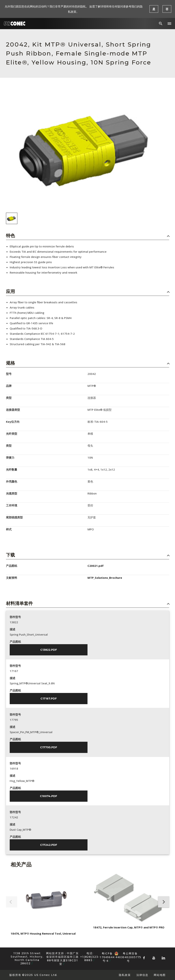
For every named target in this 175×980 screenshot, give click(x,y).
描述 (12, 629)
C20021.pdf (96, 566)
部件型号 (15, 617)
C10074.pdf (49, 796)
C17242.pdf (49, 845)
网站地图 (160, 975)
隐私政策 (125, 975)
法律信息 (142, 975)
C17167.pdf (49, 699)
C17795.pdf (49, 747)
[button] (169, 24)
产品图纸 (15, 642)
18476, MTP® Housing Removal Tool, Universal (43, 933)
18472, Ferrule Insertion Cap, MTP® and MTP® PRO (129, 927)
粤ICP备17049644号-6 (107, 957)
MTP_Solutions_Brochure (105, 578)
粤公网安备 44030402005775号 (128, 953)
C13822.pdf (49, 650)
